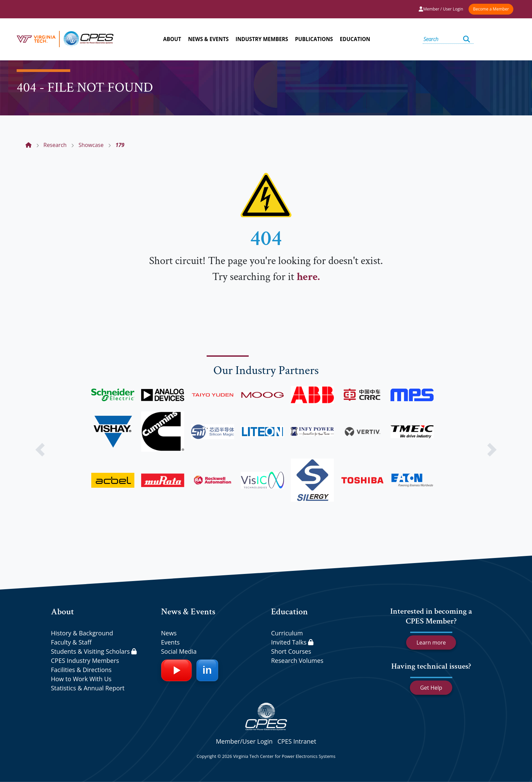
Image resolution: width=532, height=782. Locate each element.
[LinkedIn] (207, 670)
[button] (40, 450)
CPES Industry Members (85, 660)
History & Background (82, 633)
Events (170, 642)
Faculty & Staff (71, 642)
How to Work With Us (81, 679)
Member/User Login (244, 741)
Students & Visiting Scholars (94, 651)
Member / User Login (441, 9)
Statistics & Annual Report (88, 688)
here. (308, 277)
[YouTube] (176, 670)
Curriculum (287, 633)
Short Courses (291, 651)
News (169, 633)
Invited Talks (292, 642)
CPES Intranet (297, 741)
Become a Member (491, 9)
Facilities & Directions (81, 670)
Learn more (431, 643)
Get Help (431, 688)
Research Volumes (297, 660)
